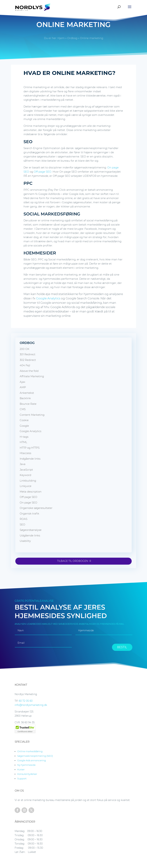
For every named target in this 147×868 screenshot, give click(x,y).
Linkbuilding (28, 481)
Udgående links (30, 535)
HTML (23, 442)
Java (23, 464)
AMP (23, 387)
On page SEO (28, 503)
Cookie (24, 420)
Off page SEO (43, 172)
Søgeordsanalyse (31, 530)
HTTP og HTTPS (30, 448)
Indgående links (30, 459)
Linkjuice (26, 486)
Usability (25, 541)
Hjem (61, 38)
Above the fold (29, 371)
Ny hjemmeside (26, 765)
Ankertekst (27, 393)
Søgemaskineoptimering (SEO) (35, 756)
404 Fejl (25, 365)
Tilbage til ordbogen (73, 561)
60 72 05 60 (26, 701)
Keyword (25, 475)
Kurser (21, 769)
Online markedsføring (30, 751)
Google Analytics (48, 298)
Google (24, 426)
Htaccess (25, 453)
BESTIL (122, 647)
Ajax (22, 382)
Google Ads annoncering (32, 760)
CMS (23, 409)
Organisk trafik (29, 514)
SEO (22, 524)
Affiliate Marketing (32, 376)
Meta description (31, 492)
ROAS (24, 519)
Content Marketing (32, 415)
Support (22, 778)
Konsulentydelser (27, 774)
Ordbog (72, 38)
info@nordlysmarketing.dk (31, 705)
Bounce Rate (28, 404)
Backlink (25, 398)
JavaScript (26, 470)
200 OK (25, 349)
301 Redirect (28, 354)
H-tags (24, 437)
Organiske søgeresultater (36, 508)
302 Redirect (28, 360)
